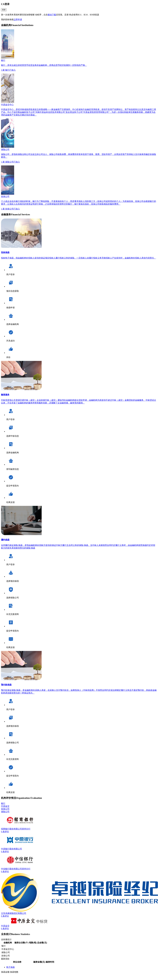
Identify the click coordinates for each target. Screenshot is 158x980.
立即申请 (18, 20)
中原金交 (5, 806)
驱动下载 (52, 15)
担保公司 (5, 809)
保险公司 (5, 812)
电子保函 (10, 967)
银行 (3, 803)
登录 (4, 10)
